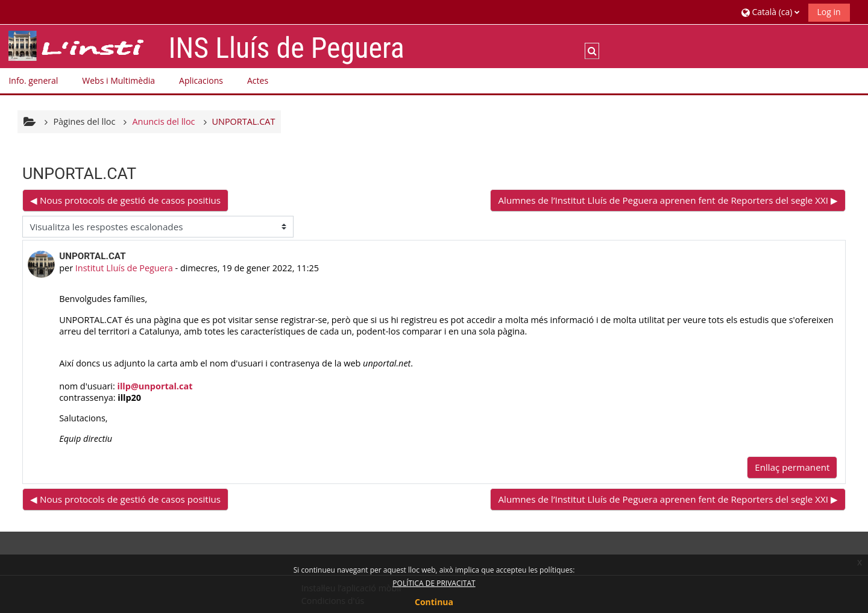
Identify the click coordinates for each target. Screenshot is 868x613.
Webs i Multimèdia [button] (118, 80)
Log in (829, 12)
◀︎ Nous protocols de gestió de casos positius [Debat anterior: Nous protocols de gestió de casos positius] (125, 200)
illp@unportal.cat (155, 386)
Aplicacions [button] (201, 80)
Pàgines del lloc (84, 121)
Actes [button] (258, 80)
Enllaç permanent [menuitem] (792, 467)
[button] (770, 12)
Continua (434, 602)
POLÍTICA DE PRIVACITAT (434, 583)
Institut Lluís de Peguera (124, 268)
